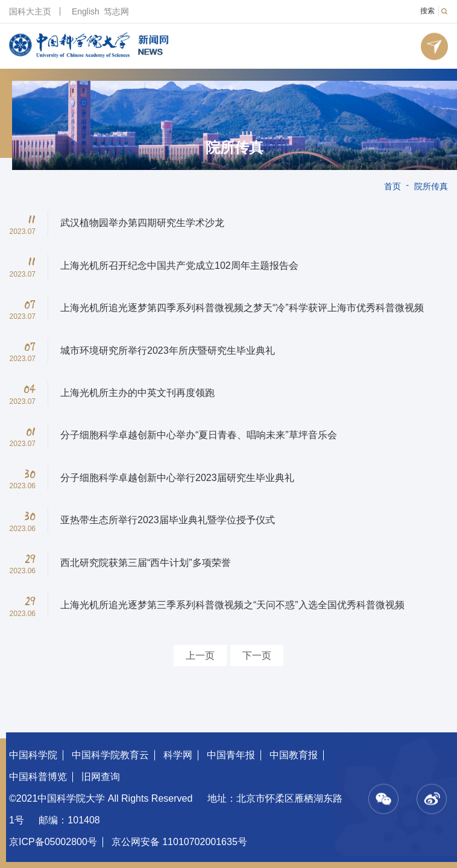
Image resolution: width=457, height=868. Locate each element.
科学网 (178, 755)
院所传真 (235, 148)
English (86, 11)
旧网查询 (101, 777)
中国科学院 (33, 755)
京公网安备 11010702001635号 (179, 842)
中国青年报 (231, 755)
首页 (392, 186)
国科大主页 (30, 11)
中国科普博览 (38, 777)
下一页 (257, 656)
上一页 (200, 656)
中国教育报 (294, 755)
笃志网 (116, 11)
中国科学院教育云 (110, 755)
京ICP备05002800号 (53, 842)
